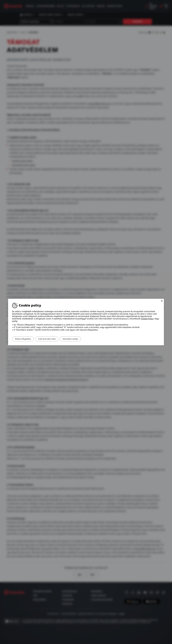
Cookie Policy (147, 319)
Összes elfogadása (24, 339)
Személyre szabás (77, 339)
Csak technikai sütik (51, 339)
